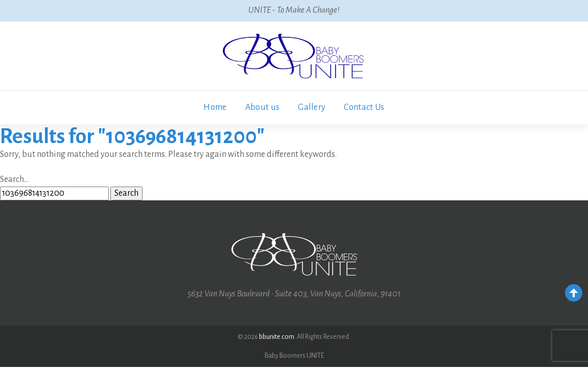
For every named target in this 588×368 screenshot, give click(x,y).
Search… (14, 179)
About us (263, 107)
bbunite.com (277, 337)
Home (215, 107)
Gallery (312, 107)
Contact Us (364, 107)
